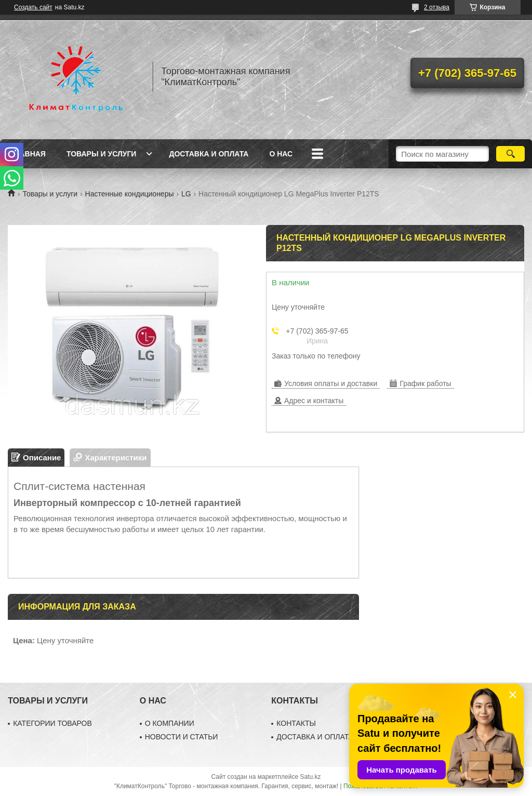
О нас (281, 154)
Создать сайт (33, 7)
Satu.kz (310, 777)
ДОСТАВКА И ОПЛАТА (315, 737)
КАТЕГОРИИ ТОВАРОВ (52, 723)
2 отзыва (437, 7)
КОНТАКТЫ (296, 723)
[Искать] (510, 154)
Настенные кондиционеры (130, 194)
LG (186, 194)
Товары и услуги (102, 154)
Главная (28, 154)
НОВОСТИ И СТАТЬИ (182, 737)
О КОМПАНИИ (170, 723)
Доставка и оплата (209, 154)
